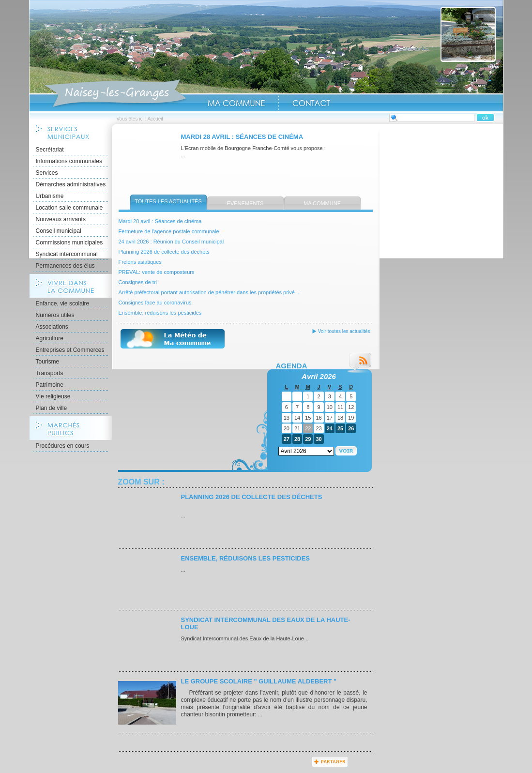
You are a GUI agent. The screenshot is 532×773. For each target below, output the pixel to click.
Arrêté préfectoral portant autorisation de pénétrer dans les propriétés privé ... (210, 292)
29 (308, 439)
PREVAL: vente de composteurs (157, 272)
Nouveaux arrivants (61, 219)
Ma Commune (236, 103)
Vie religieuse (53, 396)
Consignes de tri (138, 282)
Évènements (245, 203)
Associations (52, 327)
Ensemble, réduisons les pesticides (160, 313)
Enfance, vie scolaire (63, 303)
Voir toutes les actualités (344, 331)
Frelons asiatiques (140, 262)
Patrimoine (50, 385)
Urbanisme (50, 196)
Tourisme (48, 362)
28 (297, 439)
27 (287, 439)
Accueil (115, 94)
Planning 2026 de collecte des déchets (164, 252)
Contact (311, 103)
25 (340, 428)
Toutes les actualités (168, 201)
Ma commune (322, 203)
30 (319, 439)
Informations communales (69, 161)
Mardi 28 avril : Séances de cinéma (242, 137)
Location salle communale (69, 208)
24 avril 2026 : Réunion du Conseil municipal (171, 242)
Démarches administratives (71, 184)
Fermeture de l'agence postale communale (169, 231)
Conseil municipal (59, 231)
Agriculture (50, 338)
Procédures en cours (63, 446)
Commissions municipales (69, 243)
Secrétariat (50, 150)
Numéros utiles (55, 315)
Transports (50, 373)
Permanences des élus (65, 266)
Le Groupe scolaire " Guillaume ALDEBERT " (259, 681)
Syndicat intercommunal (67, 254)
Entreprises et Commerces (70, 350)
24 (330, 428)
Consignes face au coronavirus (155, 303)
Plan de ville (52, 408)
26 (351, 428)
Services (47, 173)
